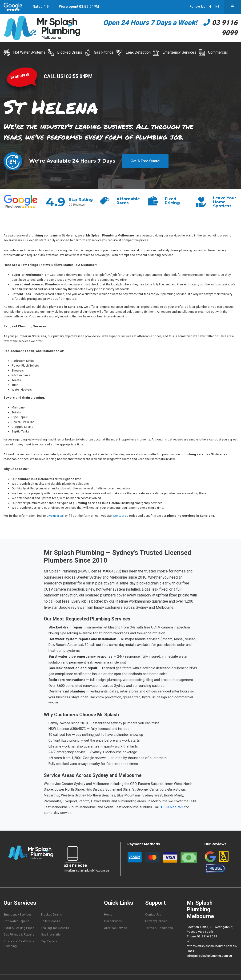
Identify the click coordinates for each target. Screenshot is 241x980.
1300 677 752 (172, 807)
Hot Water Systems (24, 53)
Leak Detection (133, 53)
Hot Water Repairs (16, 921)
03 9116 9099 (75, 866)
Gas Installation (52, 934)
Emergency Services (175, 53)
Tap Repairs (49, 941)
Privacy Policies (156, 921)
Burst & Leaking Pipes (19, 928)
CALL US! (55, 76)
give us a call (55, 516)
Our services (113, 921)
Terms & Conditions (159, 928)
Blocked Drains (65, 53)
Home (108, 914)
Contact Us (153, 914)
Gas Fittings (99, 53)
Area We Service (115, 928)
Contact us (121, 516)
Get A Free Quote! (145, 161)
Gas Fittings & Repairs (19, 934)
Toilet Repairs (50, 921)
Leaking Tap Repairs (55, 928)
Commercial (213, 53)
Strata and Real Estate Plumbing (19, 944)
